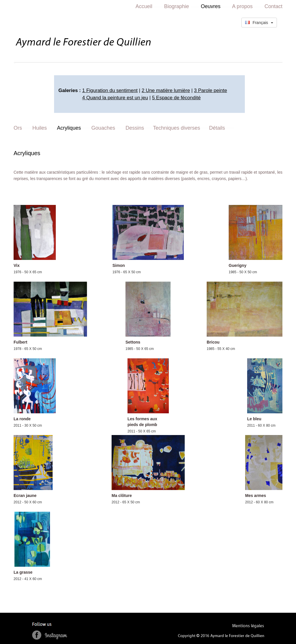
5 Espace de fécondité (176, 98)
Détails (217, 128)
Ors (18, 128)
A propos (242, 6)
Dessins (135, 128)
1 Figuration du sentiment (110, 90)
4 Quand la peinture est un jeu (115, 98)
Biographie (177, 6)
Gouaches (103, 128)
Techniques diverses (176, 128)
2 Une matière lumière (166, 90)
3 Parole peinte (210, 90)
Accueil (144, 6)
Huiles (40, 128)
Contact (273, 6)
